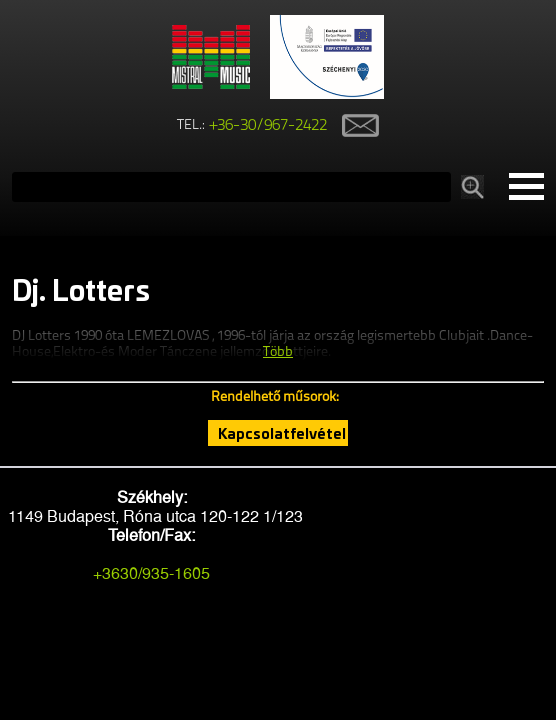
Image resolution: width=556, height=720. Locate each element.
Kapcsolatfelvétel (282, 433)
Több (278, 352)
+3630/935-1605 (151, 573)
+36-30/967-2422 (268, 126)
